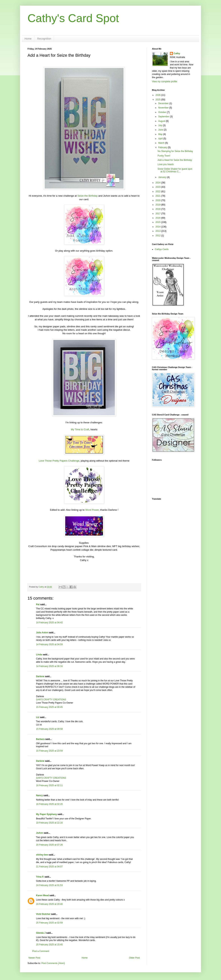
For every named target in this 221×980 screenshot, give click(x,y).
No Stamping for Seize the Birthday (175, 151)
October (163, 112)
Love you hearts (166, 164)
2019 (158, 205)
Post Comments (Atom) (53, 963)
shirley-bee (42, 855)
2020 (158, 200)
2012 (158, 236)
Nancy (39, 795)
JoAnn (40, 833)
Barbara (40, 739)
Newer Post (34, 958)
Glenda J (41, 933)
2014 (158, 227)
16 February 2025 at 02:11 (49, 785)
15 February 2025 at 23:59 (49, 751)
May (161, 134)
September (164, 117)
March (162, 143)
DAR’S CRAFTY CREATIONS (51, 700)
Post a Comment (41, 951)
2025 (158, 100)
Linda (39, 655)
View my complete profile (165, 82)
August (162, 121)
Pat (38, 604)
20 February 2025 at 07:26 (49, 845)
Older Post (134, 958)
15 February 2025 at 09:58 (49, 729)
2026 (158, 95)
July (161, 125)
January (163, 177)
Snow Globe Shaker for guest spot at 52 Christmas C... (175, 170)
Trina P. (40, 877)
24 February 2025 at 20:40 (49, 904)
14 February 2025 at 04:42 (49, 623)
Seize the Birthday (88, 196)
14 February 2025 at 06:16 (49, 666)
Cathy (177, 53)
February (163, 147)
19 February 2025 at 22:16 (49, 823)
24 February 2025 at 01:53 (49, 885)
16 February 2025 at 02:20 (49, 804)
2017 (158, 214)
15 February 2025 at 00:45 (49, 707)
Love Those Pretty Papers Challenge (59, 461)
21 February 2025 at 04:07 (49, 867)
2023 (158, 187)
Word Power (92, 510)
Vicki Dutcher (43, 914)
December (164, 103)
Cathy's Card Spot (73, 18)
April (161, 139)
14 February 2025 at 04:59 (49, 644)
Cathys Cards (162, 249)
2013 (158, 231)
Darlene (40, 676)
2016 (158, 218)
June (161, 130)
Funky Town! (164, 156)
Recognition (44, 39)
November (164, 108)
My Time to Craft (80, 429)
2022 (158, 192)
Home (28, 39)
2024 (158, 183)
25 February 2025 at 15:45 (49, 945)
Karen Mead (42, 895)
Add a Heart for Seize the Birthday (175, 160)
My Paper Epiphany (46, 814)
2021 (158, 196)
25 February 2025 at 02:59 (49, 923)
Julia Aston (42, 633)
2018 (158, 209)
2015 (158, 222)
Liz (38, 717)
